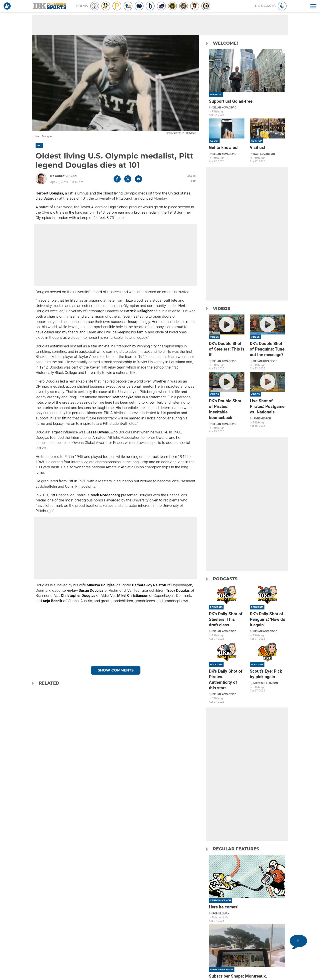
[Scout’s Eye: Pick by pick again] (268, 667)
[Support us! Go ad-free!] (247, 83)
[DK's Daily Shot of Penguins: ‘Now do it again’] (268, 613)
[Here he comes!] (247, 889)
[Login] (8, 6)
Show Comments (116, 670)
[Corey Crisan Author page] (63, 176)
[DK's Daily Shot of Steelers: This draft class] (227, 613)
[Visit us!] (268, 141)
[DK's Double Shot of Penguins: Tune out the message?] (268, 342)
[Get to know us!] (227, 141)
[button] (313, 6)
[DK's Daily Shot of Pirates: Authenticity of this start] (227, 673)
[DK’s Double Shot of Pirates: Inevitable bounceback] (227, 402)
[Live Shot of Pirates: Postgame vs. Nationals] (268, 400)
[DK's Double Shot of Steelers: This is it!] (227, 342)
